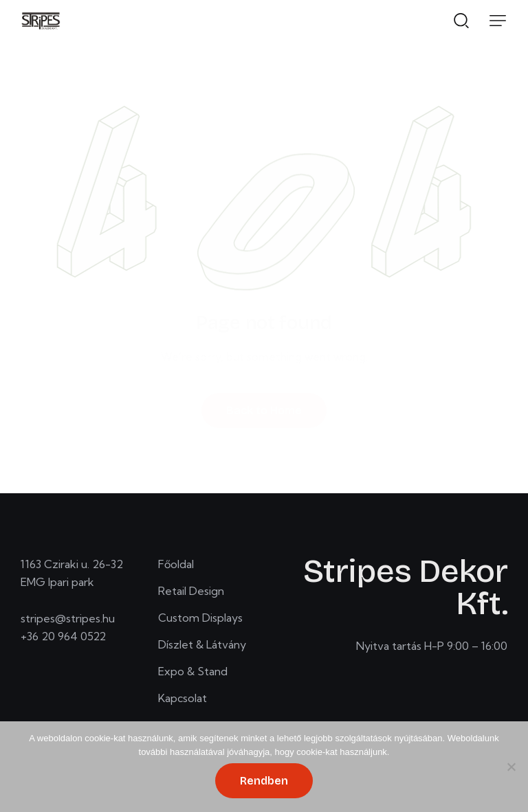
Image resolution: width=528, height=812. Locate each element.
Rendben (264, 781)
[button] (498, 21)
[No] (511, 767)
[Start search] (461, 20)
